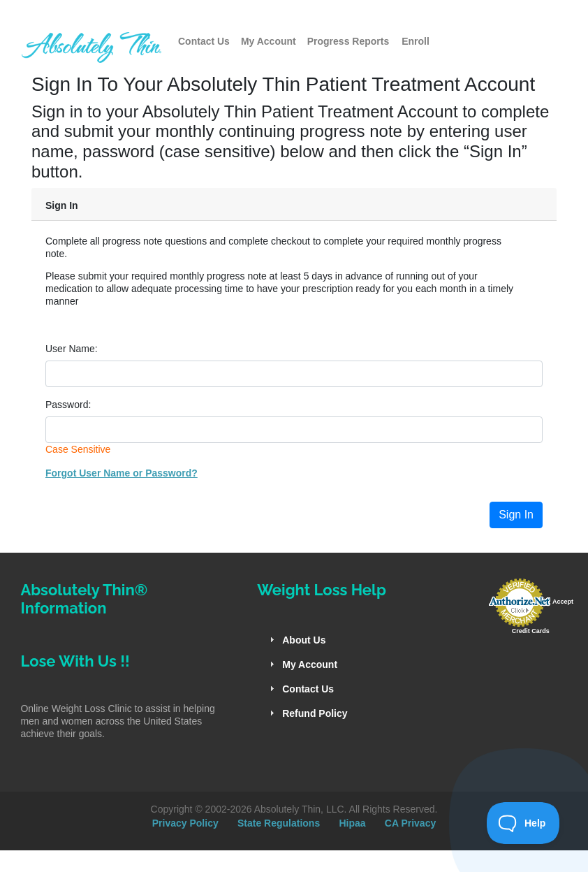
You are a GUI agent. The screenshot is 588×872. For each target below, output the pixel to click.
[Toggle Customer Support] (523, 823)
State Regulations (279, 823)
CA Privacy (410, 823)
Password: (68, 405)
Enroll (416, 41)
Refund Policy (315, 713)
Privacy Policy (185, 823)
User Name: (72, 349)
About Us (304, 640)
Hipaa (352, 823)
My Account (269, 41)
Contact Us (204, 41)
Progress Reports (348, 41)
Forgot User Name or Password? (122, 473)
